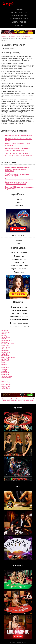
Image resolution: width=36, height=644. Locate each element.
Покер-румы (19, 272)
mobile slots (5, 386)
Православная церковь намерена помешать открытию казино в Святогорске (17, 169)
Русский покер (16, 399)
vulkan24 (5, 354)
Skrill (19, 244)
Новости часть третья (19, 323)
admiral (4, 335)
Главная (19, 9)
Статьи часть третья (19, 313)
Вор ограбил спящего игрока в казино (19, 136)
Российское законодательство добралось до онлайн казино (16, 183)
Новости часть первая (19, 317)
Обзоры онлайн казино (19, 266)
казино (19, 25)
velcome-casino (7, 376)
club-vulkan (5, 374)
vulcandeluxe (6, 337)
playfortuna (5, 330)
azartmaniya (6, 332)
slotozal (4, 369)
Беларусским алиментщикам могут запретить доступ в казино (18, 149)
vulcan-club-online (8, 344)
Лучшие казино (19, 262)
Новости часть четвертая (19, 326)
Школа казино (19, 22)
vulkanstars (5, 346)
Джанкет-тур (19, 256)
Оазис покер (6, 399)
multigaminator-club (8, 340)
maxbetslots (6, 352)
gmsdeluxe (5, 351)
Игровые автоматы (19, 269)
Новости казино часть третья (20, 37)
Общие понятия (19, 16)
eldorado (4, 349)
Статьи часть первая (19, 307)
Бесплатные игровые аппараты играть (19, 179)
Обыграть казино (19, 259)
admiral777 (5, 359)
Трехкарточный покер (14, 401)
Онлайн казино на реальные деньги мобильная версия (18, 175)
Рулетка (19, 199)
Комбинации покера (19, 253)
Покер (19, 202)
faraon (4, 334)
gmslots (4, 364)
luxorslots (5, 342)
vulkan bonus (6, 388)
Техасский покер (28, 401)
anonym (4, 366)
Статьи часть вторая (19, 310)
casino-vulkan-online (8, 357)
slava (3, 363)
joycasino (5, 381)
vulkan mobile (6, 385)
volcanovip (5, 356)
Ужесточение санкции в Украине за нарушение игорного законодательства (19, 154)
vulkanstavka (6, 347)
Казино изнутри (19, 12)
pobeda (4, 371)
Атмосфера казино (19, 19)
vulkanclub (5, 373)
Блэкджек (19, 206)
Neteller (19, 241)
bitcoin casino (6, 378)
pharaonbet (5, 361)
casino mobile (6, 383)
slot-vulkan (5, 368)
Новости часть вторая (19, 320)
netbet (4, 339)
